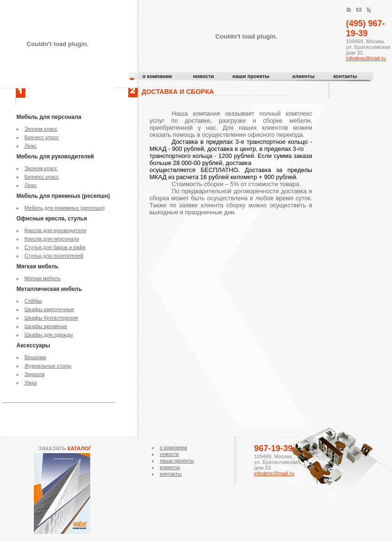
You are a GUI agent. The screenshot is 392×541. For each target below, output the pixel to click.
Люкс (31, 146)
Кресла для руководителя (55, 230)
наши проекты (251, 76)
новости (203, 76)
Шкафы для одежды (49, 335)
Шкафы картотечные (49, 309)
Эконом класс (41, 129)
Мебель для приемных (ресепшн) (65, 208)
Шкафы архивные (46, 326)
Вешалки (35, 357)
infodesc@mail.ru (366, 58)
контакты (345, 76)
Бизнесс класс (42, 137)
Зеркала (35, 374)
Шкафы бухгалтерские (51, 318)
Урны (31, 383)
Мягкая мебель (43, 278)
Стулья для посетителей (54, 256)
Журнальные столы (48, 366)
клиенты (303, 76)
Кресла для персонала (52, 239)
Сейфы (33, 301)
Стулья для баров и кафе (55, 247)
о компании (157, 76)
